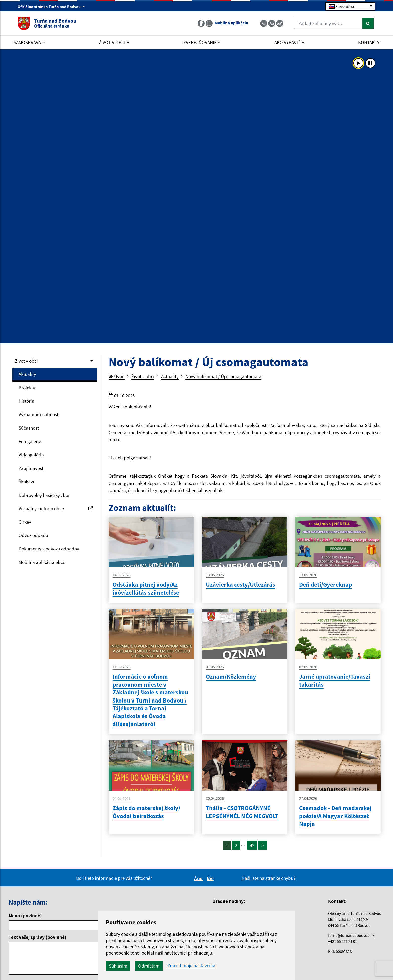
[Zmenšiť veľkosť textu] (264, 23)
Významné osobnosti (39, 414)
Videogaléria (31, 455)
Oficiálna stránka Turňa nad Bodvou (51, 7)
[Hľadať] (368, 23)
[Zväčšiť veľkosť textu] (280, 23)
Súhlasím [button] (118, 966)
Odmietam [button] (149, 966)
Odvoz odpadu (33, 535)
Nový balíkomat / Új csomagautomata (223, 376)
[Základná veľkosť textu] (272, 23)
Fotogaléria (30, 441)
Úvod (117, 376)
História (26, 401)
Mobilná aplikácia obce (42, 562)
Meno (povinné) (25, 916)
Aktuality (27, 374)
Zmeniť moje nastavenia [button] (191, 966)
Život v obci (26, 361)
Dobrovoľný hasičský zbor (44, 495)
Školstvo (27, 481)
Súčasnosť (29, 428)
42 (252, 845)
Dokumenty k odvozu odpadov (49, 549)
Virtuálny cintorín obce (56, 508)
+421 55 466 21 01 (343, 941)
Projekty (27, 388)
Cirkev (25, 522)
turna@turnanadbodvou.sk (351, 935)
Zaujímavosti (32, 468)
